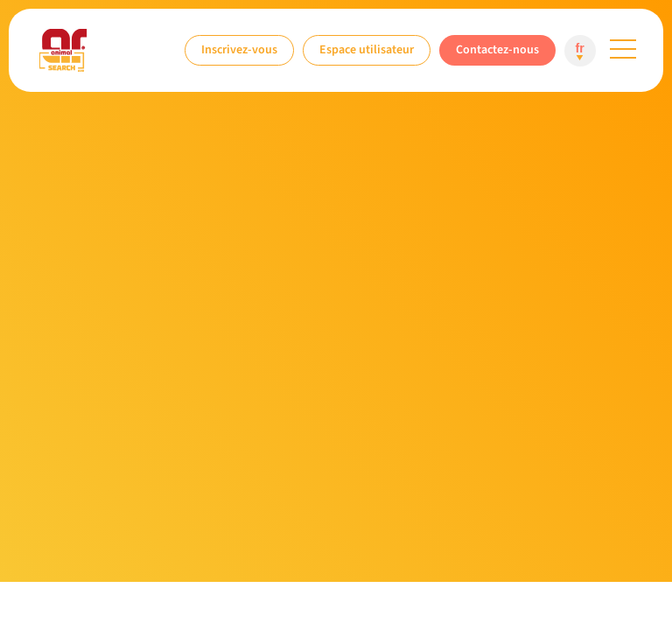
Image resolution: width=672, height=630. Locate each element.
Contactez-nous (497, 49)
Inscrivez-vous (239, 49)
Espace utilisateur (367, 49)
